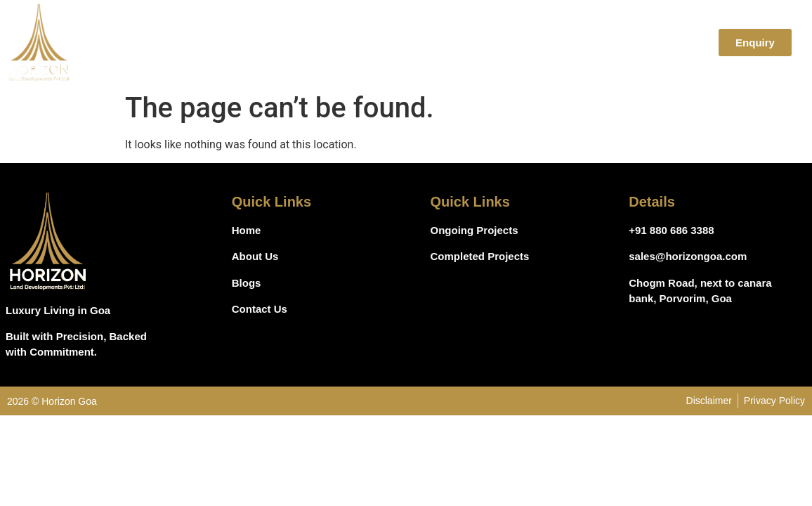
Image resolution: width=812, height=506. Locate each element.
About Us (471, 43)
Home (410, 43)
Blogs (598, 43)
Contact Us (664, 43)
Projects (539, 43)
